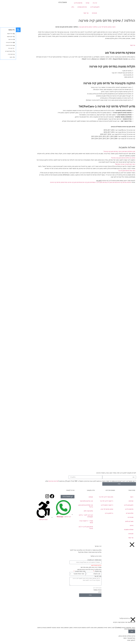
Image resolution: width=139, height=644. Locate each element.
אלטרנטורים (114, 513)
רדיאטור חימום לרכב (91, 505)
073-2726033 (47, 2)
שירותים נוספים (66, 7)
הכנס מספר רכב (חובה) (79, 560)
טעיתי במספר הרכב (81, 591)
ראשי (98, 27)
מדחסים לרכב (62, 3)
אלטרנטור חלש (72, 511)
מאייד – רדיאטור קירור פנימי (70, 522)
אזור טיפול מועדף (64, 571)
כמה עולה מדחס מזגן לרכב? (111, 171)
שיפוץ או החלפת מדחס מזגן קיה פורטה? (107, 158)
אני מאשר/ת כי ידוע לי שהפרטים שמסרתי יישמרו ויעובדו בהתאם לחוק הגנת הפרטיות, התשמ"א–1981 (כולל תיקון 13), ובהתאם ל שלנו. (74, 481)
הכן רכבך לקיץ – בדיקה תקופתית (70, 516)
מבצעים (78, 13)
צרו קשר (117, 45)
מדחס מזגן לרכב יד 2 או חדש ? (70, 528)
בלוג (57, 7)
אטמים (75, 497)
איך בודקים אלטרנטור (70, 501)
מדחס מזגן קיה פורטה (71, 182)
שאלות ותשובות (113, 530)
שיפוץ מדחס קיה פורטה (41, 182)
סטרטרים (115, 517)
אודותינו (115, 501)
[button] (69, 151)
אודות (72, 3)
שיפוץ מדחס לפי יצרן (89, 27)
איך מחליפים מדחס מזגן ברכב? (70, 506)
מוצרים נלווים (113, 521)
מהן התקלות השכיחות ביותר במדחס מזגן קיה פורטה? (103, 151)
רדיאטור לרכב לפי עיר (91, 501)
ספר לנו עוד (82, 576)
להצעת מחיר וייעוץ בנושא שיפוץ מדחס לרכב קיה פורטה (100, 181)
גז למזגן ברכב (93, 513)
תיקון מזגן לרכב (79, 7)
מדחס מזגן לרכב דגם (84, 182)
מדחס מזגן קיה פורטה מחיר (56, 182)
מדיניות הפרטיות (37, 481)
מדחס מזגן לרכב (95, 182)
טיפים (116, 525)
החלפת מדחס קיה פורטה (108, 182)
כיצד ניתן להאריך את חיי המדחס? (109, 164)
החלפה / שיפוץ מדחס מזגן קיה (72, 27)
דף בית (79, 3)
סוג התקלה (82, 571)
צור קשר (70, 13)
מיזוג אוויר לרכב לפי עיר (90, 497)
